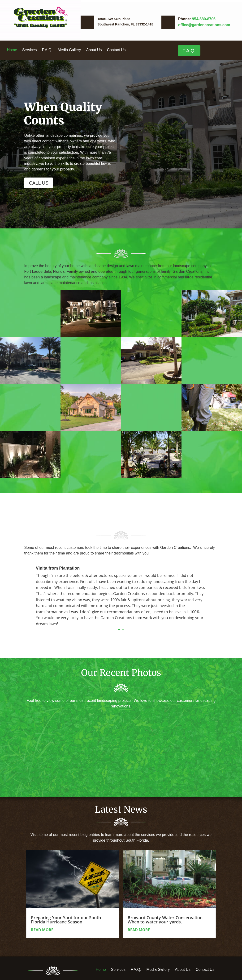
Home (12, 50)
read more (42, 930)
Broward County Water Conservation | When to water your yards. (167, 920)
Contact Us (116, 50)
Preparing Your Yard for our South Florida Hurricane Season (66, 920)
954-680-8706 (204, 19)
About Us (94, 50)
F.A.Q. (47, 50)
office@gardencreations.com (204, 25)
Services (29, 50)
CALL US (39, 183)
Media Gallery (69, 50)
